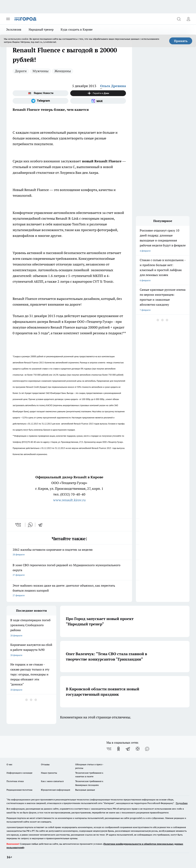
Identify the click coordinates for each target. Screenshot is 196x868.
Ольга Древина (113, 86)
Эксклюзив (14, 30)
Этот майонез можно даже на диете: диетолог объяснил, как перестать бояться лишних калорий (69, 591)
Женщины (63, 71)
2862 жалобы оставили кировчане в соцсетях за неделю (69, 552)
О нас (9, 764)
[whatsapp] (30, 525)
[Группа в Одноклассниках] (118, 749)
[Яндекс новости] (40, 93)
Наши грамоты (49, 773)
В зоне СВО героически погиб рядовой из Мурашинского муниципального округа (69, 570)
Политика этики (15, 781)
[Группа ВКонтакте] (109, 749)
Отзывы (45, 764)
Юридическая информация (56, 790)
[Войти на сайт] (188, 19)
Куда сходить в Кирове (77, 30)
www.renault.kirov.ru (69, 500)
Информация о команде (19, 773)
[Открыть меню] (8, 19)
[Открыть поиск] (179, 19)
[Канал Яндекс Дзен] (98, 93)
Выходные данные (85, 790)
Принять (181, 41)
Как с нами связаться (52, 781)
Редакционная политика (19, 790)
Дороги (21, 71)
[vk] (18, 525)
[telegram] (42, 525)
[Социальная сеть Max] (98, 101)
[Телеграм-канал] (40, 101)
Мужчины (40, 71)
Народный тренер (41, 30)
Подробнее (182, 803)
